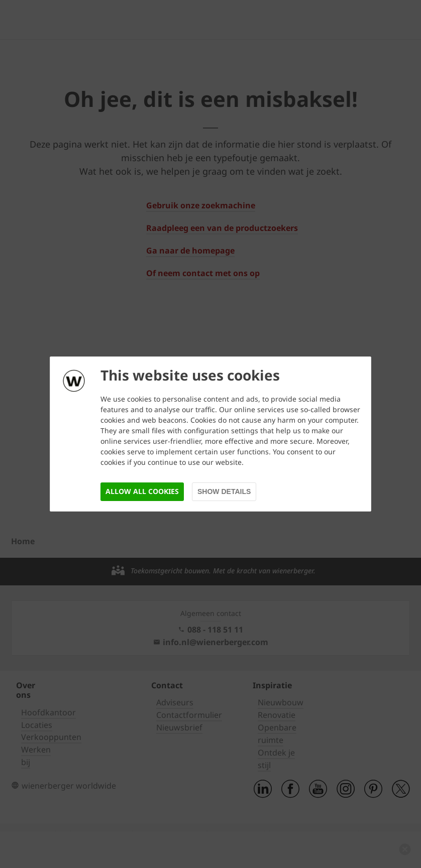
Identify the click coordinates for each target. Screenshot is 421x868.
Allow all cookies (142, 491)
